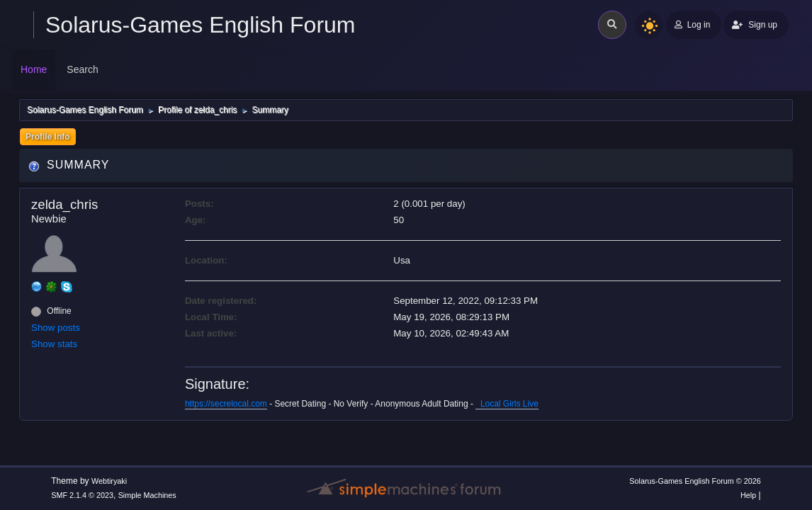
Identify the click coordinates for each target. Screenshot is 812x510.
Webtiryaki (109, 481)
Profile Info (48, 137)
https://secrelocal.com (226, 404)
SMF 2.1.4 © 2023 (82, 495)
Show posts (56, 328)
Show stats (54, 344)
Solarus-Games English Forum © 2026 (695, 481)
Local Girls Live (507, 404)
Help (748, 495)
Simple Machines (147, 495)
